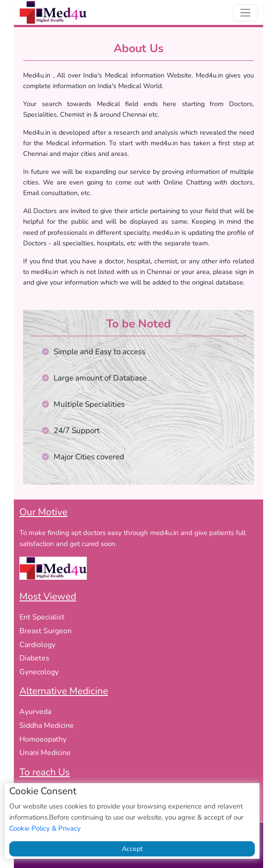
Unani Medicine (45, 753)
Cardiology (37, 645)
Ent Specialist (42, 617)
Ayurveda (35, 712)
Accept (132, 849)
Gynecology (39, 672)
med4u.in (164, 533)
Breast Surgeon (45, 631)
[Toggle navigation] (245, 13)
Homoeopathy (43, 739)
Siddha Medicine (47, 725)
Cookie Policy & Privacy (45, 828)
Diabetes (34, 658)
